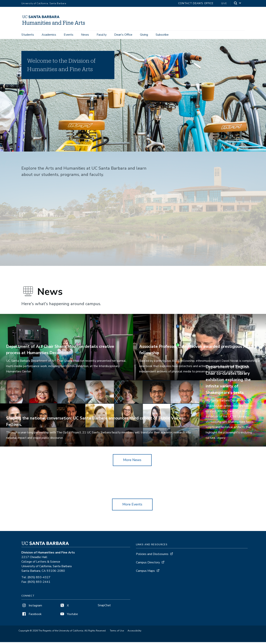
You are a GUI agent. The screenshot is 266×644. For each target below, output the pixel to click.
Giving (144, 35)
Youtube (69, 616)
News (85, 35)
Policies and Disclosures (152, 556)
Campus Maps (145, 573)
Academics (49, 35)
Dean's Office (123, 35)
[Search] (238, 4)
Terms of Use (117, 633)
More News (132, 462)
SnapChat (104, 607)
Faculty (102, 35)
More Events (132, 506)
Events (69, 35)
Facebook (32, 616)
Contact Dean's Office (196, 3)
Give (224, 3)
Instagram (32, 607)
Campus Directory (148, 564)
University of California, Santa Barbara (44, 3)
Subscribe (162, 35)
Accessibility (134, 633)
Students (28, 35)
